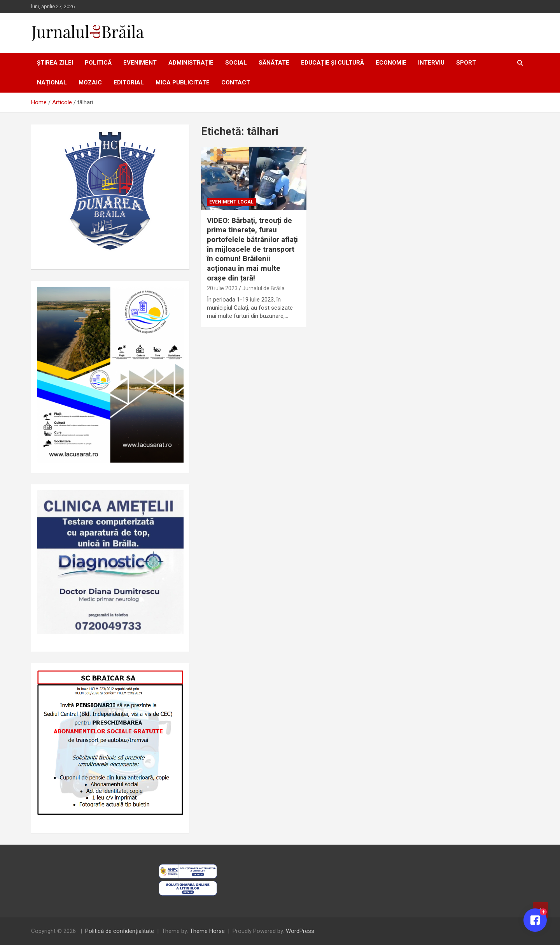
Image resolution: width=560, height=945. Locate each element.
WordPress (300, 931)
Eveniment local (231, 202)
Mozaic (90, 82)
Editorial (129, 82)
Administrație (191, 63)
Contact (236, 82)
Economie (391, 63)
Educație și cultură (332, 63)
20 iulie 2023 (222, 288)
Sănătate (274, 63)
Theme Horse (207, 931)
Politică (98, 63)
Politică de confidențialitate (120, 931)
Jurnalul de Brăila (263, 288)
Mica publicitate (183, 82)
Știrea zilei (55, 63)
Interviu (431, 63)
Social (236, 63)
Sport (466, 63)
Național (52, 82)
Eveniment (140, 63)
